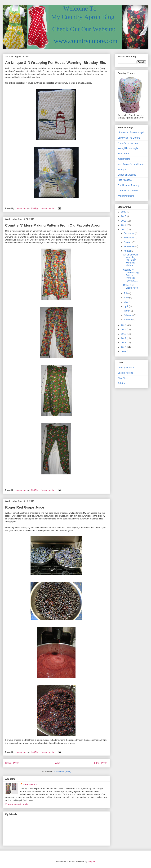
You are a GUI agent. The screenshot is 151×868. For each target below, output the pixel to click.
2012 (124, 338)
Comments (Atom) (63, 771)
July (126, 293)
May (126, 302)
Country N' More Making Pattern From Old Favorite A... (131, 275)
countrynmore (30, 784)
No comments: (48, 208)
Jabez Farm (124, 154)
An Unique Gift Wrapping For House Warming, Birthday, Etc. (56, 63)
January (128, 320)
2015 (124, 325)
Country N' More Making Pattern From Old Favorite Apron (53, 225)
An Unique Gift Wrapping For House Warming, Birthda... (131, 260)
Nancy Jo (122, 169)
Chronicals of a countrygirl (131, 132)
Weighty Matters (126, 196)
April (126, 306)
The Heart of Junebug (128, 185)
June (126, 298)
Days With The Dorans (129, 138)
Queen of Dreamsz (127, 175)
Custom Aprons (125, 373)
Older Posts (101, 763)
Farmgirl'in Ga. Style (128, 148)
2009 (124, 351)
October (128, 242)
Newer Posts (12, 763)
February (129, 315)
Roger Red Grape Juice (25, 507)
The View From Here (128, 191)
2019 (124, 216)
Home (57, 763)
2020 (124, 212)
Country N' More (126, 368)
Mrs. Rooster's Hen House (131, 164)
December (129, 233)
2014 (124, 329)
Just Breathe (124, 159)
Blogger (91, 862)
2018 (124, 221)
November (129, 238)
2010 (124, 347)
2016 (124, 229)
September (129, 246)
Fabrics (121, 383)
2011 (124, 343)
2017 (124, 225)
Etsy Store (123, 378)
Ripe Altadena (125, 180)
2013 (124, 334)
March (127, 311)
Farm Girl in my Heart (128, 143)
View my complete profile (17, 804)
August (127, 251)
